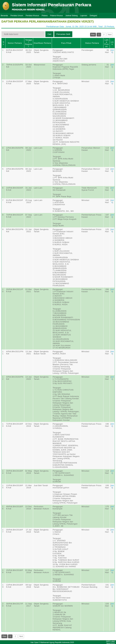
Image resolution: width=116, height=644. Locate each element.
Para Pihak (66, 43)
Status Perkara (92, 43)
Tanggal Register (29, 43)
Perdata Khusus (32, 16)
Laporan (84, 16)
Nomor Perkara (15, 43)
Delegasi (93, 16)
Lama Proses (107, 43)
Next (110, 35)
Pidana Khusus (56, 16)
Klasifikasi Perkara (42, 43)
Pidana (45, 16)
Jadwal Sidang (72, 16)
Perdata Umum (17, 16)
